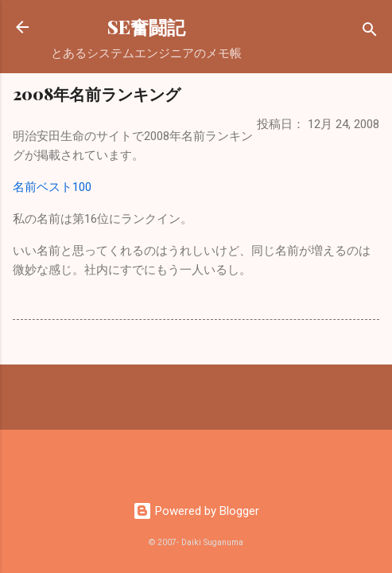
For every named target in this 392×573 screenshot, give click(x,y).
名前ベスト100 (52, 187)
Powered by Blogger (196, 511)
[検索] (370, 32)
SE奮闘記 (146, 27)
